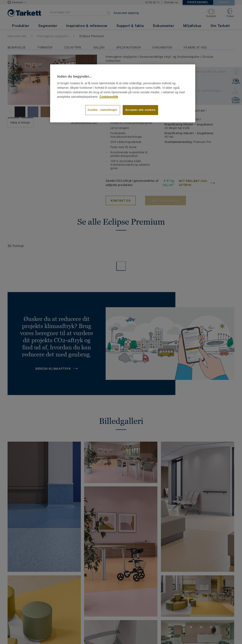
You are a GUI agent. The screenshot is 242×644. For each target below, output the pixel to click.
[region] (123, 93)
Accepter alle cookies (140, 110)
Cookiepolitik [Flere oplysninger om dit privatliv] (109, 97)
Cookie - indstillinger (103, 110)
